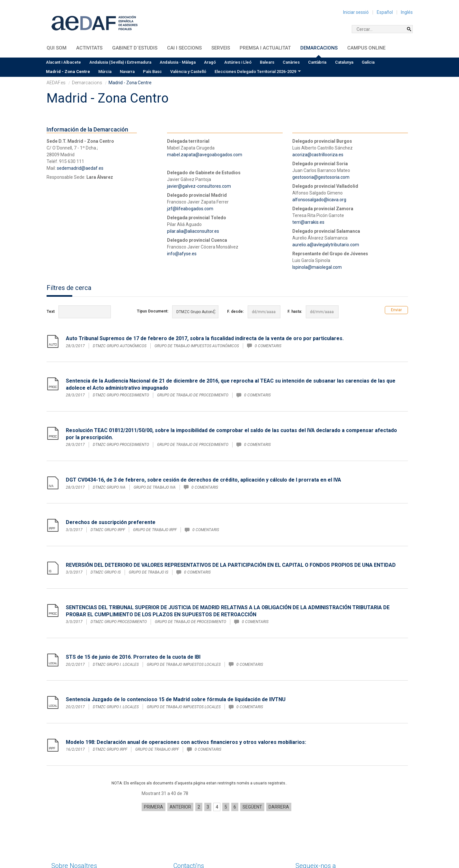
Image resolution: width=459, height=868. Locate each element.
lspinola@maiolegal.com (317, 267)
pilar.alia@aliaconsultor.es (193, 231)
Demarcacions (319, 48)
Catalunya (344, 62)
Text (51, 312)
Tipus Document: (153, 311)
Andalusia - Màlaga (178, 62)
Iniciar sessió (356, 12)
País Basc (152, 72)
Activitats (89, 48)
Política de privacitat (359, 845)
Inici (300, 839)
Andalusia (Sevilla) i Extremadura (120, 62)
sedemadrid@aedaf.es (80, 168)
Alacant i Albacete (63, 62)
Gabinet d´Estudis (135, 48)
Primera (154, 754)
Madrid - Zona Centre (68, 72)
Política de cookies (315, 845)
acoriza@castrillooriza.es (318, 155)
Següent (252, 754)
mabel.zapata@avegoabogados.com (205, 155)
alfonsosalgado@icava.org (319, 200)
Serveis (221, 48)
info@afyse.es (182, 254)
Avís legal (318, 839)
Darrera (279, 754)
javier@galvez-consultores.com (199, 186)
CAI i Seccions (184, 48)
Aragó (210, 62)
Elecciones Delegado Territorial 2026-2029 (255, 72)
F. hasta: (295, 312)
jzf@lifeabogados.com (190, 209)
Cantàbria (317, 62)
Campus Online (366, 48)
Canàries (291, 62)
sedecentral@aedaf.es (197, 846)
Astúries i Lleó (238, 62)
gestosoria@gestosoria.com (321, 177)
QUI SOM (57, 48)
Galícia (368, 62)
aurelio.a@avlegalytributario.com (326, 245)
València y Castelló (188, 72)
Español (385, 12)
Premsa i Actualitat (265, 48)
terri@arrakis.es (308, 222)
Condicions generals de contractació (333, 850)
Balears (267, 62)
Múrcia (105, 72)
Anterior (180, 754)
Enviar (396, 310)
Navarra (127, 72)
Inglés (407, 12)
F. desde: (235, 312)
